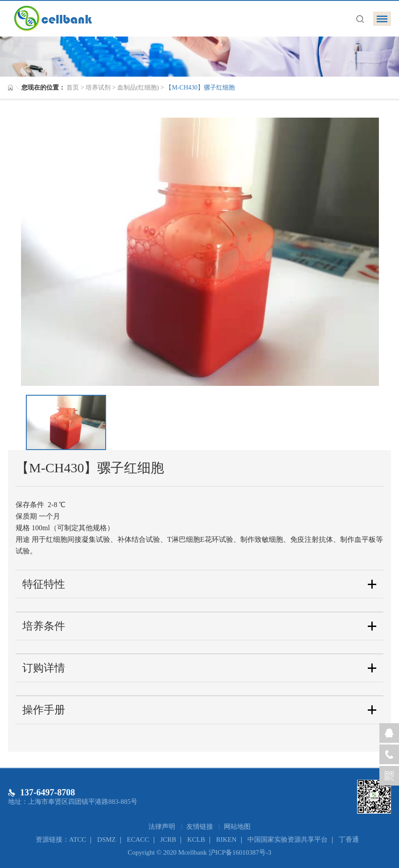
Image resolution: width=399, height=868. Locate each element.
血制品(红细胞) (138, 88)
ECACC (138, 839)
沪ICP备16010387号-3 (240, 852)
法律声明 (163, 827)
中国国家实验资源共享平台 (288, 839)
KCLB (196, 839)
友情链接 (201, 827)
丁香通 (349, 839)
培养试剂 (98, 88)
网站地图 (237, 827)
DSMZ (107, 839)
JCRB (168, 839)
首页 (73, 88)
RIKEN (226, 839)
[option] (200, 252)
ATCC (78, 839)
